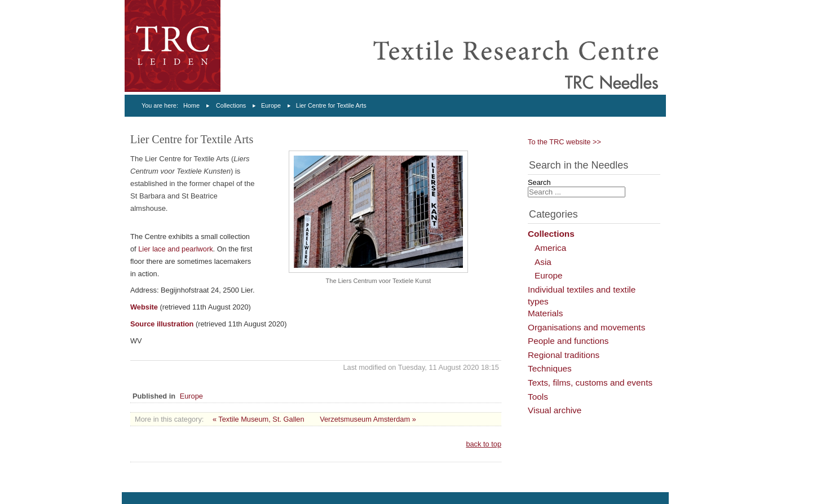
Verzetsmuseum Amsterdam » (368, 419)
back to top (484, 444)
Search (539, 182)
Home (191, 105)
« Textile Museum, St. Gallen (259, 419)
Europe (271, 105)
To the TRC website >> (564, 142)
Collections (231, 105)
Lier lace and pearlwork (175, 249)
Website (144, 307)
